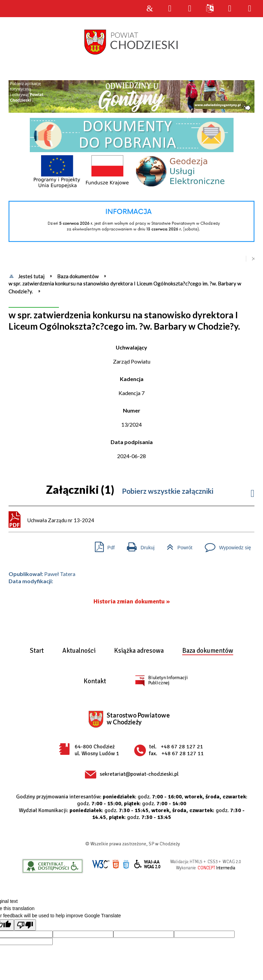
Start (37, 651)
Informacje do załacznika (253, 492)
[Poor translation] (25, 925)
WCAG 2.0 (148, 864)
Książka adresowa (139, 651)
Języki (210, 9)
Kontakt (95, 682)
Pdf (102, 545)
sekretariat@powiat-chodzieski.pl (139, 774)
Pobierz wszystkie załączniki (168, 491)
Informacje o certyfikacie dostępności (53, 866)
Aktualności (79, 651)
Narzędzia (190, 9)
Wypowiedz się (225, 545)
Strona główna (150, 9)
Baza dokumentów (208, 651)
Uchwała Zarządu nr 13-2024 (61, 520)
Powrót (177, 545)
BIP (161, 681)
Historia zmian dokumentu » (132, 602)
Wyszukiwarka (170, 9)
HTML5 (116, 864)
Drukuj (138, 545)
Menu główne (229, 9)
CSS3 (126, 864)
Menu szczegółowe (250, 9)
